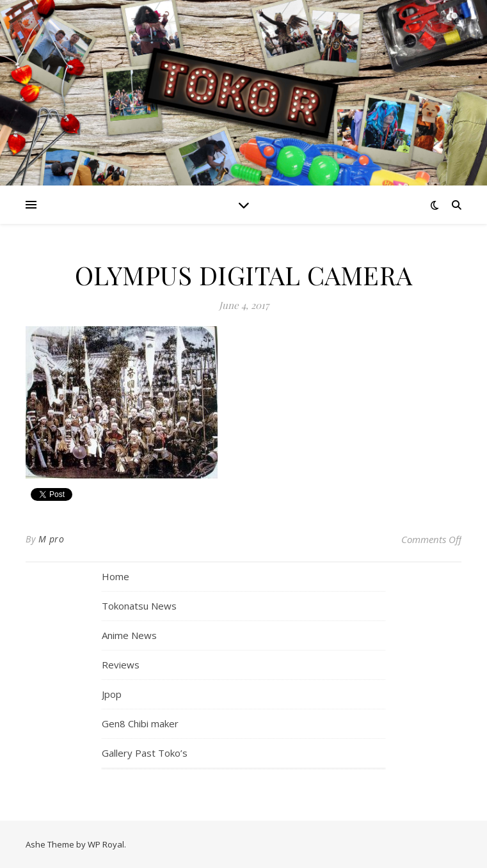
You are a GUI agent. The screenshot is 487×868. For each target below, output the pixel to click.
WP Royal (106, 844)
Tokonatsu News (139, 606)
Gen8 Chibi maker (140, 723)
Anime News (129, 635)
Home (116, 576)
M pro (52, 539)
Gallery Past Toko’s (145, 753)
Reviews (121, 665)
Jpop (112, 694)
